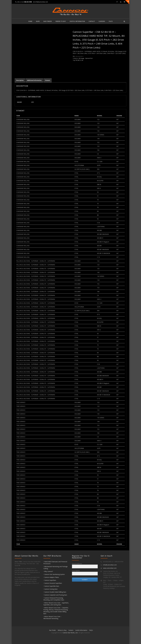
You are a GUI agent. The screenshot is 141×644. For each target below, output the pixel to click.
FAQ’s (111, 21)
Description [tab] (20, 80)
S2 (82, 60)
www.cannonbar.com (110, 568)
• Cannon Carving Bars (50, 589)
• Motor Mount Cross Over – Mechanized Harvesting (52, 617)
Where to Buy (61, 21)
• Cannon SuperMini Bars (51, 586)
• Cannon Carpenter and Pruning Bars (55, 595)
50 (77, 60)
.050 (32, 102)
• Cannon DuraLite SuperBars (53, 583)
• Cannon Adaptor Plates (51, 577)
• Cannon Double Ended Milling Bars (55, 592)
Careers (102, 21)
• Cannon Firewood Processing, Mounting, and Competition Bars (54, 599)
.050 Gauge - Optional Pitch (86, 58)
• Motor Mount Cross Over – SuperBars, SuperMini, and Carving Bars (56, 604)
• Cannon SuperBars (50, 580)
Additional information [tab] (34, 80)
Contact (92, 21)
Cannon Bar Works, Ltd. (70, 633)
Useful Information (77, 21)
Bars (38, 21)
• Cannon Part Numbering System (54, 574)
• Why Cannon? (48, 571)
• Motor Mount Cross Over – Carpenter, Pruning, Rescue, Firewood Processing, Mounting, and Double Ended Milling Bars (56, 611)
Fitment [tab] (48, 80)
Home (30, 21)
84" (79, 60)
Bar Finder (48, 21)
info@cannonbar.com (41, 2)
